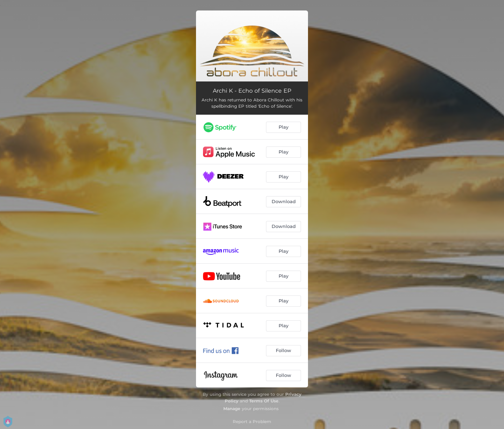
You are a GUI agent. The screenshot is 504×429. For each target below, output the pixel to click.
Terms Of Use (264, 401)
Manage (232, 409)
